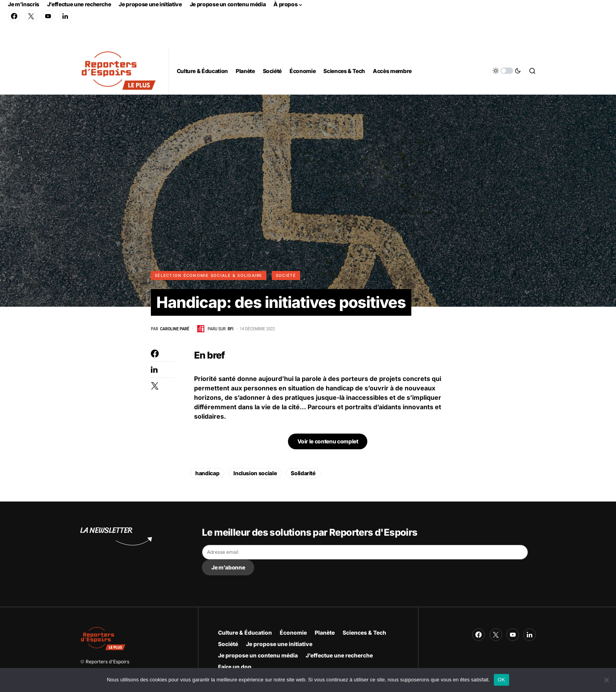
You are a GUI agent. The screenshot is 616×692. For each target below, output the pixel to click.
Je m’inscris (24, 4)
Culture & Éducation (245, 633)
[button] (507, 71)
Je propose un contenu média (228, 4)
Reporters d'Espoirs (107, 662)
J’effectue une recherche (79, 4)
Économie (293, 633)
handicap (207, 473)
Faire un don (235, 667)
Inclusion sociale (255, 473)
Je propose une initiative (150, 4)
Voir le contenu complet (328, 442)
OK (501, 680)
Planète (325, 633)
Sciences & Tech (364, 633)
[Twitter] (31, 16)
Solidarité (303, 473)
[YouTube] (48, 16)
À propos (285, 4)
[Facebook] (14, 16)
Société (286, 275)
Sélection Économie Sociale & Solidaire (209, 275)
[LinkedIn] (65, 16)
